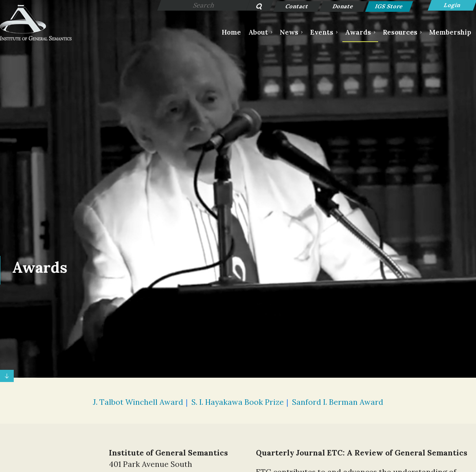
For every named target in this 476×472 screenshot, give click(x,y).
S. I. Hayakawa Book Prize (238, 402)
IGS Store (389, 6)
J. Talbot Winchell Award (138, 402)
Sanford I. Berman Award (338, 402)
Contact (297, 6)
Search (255, 7)
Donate (343, 6)
